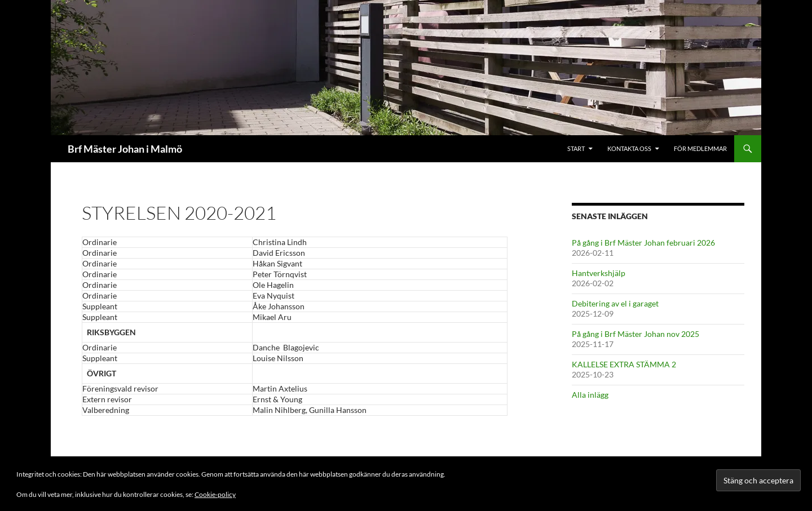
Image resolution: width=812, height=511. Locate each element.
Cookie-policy (215, 494)
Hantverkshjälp (599, 273)
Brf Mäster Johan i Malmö (125, 149)
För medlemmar (700, 148)
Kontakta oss (629, 148)
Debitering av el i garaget (615, 303)
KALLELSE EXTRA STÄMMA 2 (624, 364)
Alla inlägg (590, 395)
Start (576, 148)
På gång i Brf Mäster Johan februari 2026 (643, 243)
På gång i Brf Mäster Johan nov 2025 (636, 334)
